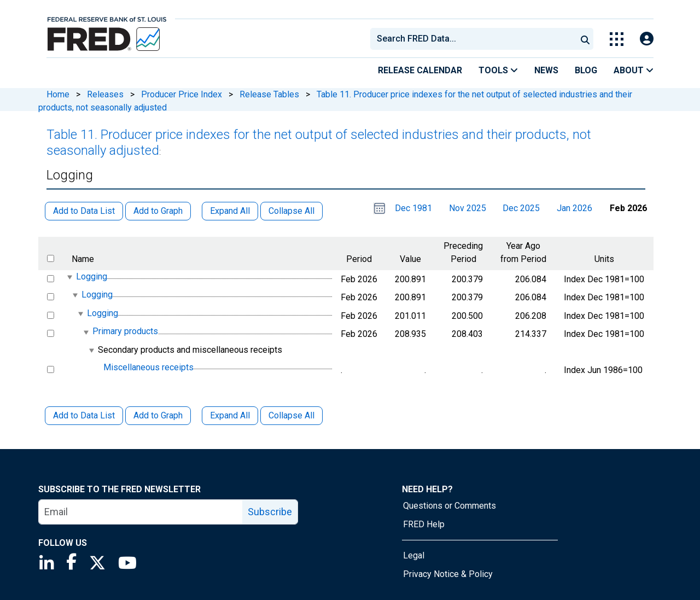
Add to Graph (158, 415)
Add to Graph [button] (158, 211)
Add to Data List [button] (84, 211)
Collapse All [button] (291, 211)
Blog (586, 70)
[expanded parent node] (69, 277)
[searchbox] (475, 39)
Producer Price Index (182, 94)
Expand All (230, 415)
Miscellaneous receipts (148, 367)
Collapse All (291, 415)
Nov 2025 (468, 208)
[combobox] (472, 39)
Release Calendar (420, 70)
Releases (105, 94)
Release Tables (269, 94)
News (546, 70)
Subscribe (270, 512)
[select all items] (51, 258)
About (634, 70)
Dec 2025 (521, 208)
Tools (498, 70)
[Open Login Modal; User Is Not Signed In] (647, 39)
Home (58, 94)
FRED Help (424, 524)
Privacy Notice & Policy (448, 574)
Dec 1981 (413, 208)
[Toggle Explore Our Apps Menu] (617, 39)
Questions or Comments (450, 506)
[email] (141, 512)
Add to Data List (84, 415)
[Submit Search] (585, 39)
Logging (92, 276)
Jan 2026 (574, 208)
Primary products (125, 332)
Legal (414, 555)
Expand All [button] (230, 211)
